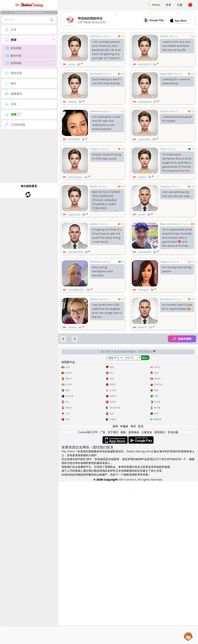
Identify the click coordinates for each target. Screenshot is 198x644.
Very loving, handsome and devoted (102, 331)
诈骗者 (124, 589)
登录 (168, 5)
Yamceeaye (75, 207)
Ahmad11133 (76, 282)
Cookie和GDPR (88, 595)
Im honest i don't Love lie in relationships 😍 (177, 366)
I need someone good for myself (177, 119)
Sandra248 (145, 102)
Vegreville (166, 74)
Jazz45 (142, 207)
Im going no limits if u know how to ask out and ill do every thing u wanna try (107, 265)
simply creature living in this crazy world (107, 186)
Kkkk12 (72, 102)
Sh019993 (74, 139)
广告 (103, 595)
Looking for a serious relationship (176, 81)
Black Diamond (170, 254)
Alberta (106, 36)
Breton (94, 359)
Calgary (95, 179)
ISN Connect (128, 642)
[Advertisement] (128, 20)
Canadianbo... (76, 349)
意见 (141, 589)
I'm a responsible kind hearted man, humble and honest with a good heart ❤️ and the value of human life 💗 (177, 268)
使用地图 (13, 63)
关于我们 (113, 595)
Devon (164, 111)
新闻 (115, 589)
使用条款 (134, 595)
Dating (29, 5)
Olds (163, 179)
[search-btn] (52, 20)
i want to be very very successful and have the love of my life (176, 46)
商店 (133, 589)
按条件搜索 (182, 398)
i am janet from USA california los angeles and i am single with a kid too (107, 370)
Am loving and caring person (177, 329)
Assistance (188, 636)
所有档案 (13, 48)
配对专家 (13, 56)
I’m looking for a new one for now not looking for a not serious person (106, 123)
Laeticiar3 (74, 244)
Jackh (142, 244)
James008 (145, 282)
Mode (154, 5)
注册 (180, 5)
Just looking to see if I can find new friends (107, 81)
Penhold (95, 321)
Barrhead (96, 74)
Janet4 (72, 387)
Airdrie (164, 36)
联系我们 (160, 595)
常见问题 (173, 595)
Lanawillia (144, 139)
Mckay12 (143, 349)
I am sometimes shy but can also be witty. (176, 224)
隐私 (123, 595)
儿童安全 (147, 595)
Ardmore (96, 36)
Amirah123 (145, 64)
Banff (93, 216)
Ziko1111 (143, 387)
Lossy (71, 64)
